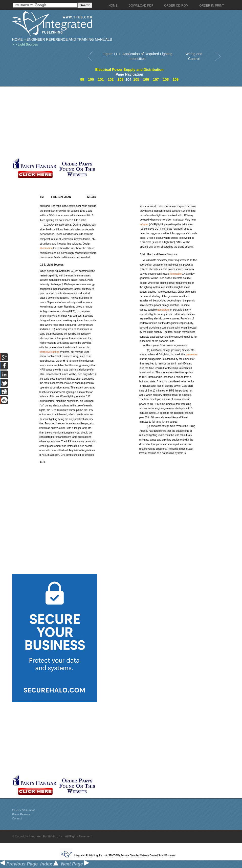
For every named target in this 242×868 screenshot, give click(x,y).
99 (82, 79)
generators (163, 310)
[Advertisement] (96, 122)
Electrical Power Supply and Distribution (129, 70)
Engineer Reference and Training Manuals (69, 39)
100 (91, 79)
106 (146, 79)
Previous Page (19, 864)
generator (192, 354)
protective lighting (50, 352)
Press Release (21, 814)
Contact (17, 818)
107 (156, 79)
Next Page (75, 864)
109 (176, 79)
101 (101, 79)
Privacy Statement (23, 810)
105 (136, 79)
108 (166, 79)
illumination (46, 248)
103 (120, 79)
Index (49, 864)
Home (17, 39)
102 (111, 79)
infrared (144, 224)
